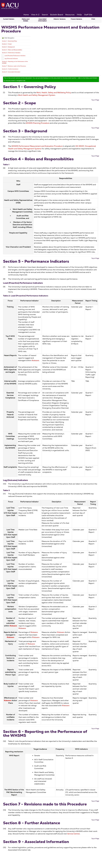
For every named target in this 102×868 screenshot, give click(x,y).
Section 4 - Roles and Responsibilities (12, 50)
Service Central (73, 834)
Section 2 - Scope (7, 44)
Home (26, 15)
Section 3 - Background (8, 47)
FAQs (79, 15)
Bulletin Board (57, 15)
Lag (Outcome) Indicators (11, 59)
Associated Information (42, 20)
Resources (70, 15)
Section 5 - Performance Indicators (11, 53)
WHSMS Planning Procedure (38, 123)
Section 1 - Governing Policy (10, 41)
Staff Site (88, 15)
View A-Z (35, 15)
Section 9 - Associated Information (11, 72)
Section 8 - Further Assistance (10, 69)
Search (45, 15)
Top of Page (95, 100)
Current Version (9, 19)
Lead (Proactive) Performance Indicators (15, 56)
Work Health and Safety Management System (37, 95)
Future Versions (76, 19)
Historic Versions (59, 19)
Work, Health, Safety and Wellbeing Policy (54, 93)
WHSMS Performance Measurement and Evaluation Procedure (37, 146)
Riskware (35, 360)
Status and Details (26, 20)
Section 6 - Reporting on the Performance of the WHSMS (15, 62)
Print (93, 19)
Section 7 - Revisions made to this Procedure (14, 66)
